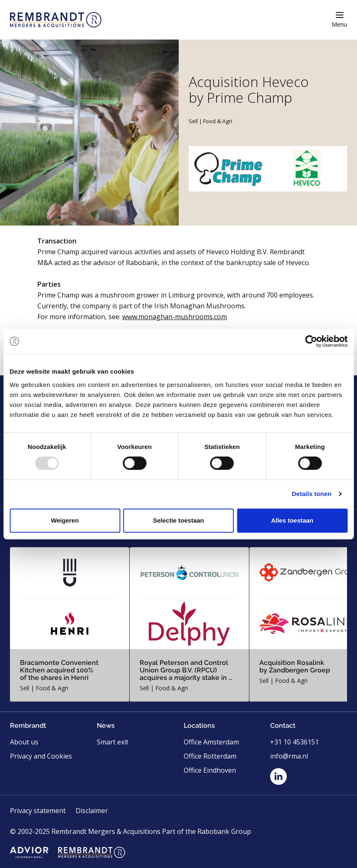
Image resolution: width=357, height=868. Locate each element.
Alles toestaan (292, 520)
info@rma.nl (289, 756)
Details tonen (311, 494)
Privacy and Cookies (41, 756)
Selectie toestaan (178, 520)
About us (24, 742)
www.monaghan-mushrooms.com (175, 317)
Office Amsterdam (211, 742)
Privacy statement (38, 811)
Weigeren (65, 520)
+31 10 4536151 (294, 742)
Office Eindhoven (210, 770)
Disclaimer (92, 811)
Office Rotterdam (210, 756)
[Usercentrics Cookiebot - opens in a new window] (311, 341)
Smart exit (113, 742)
